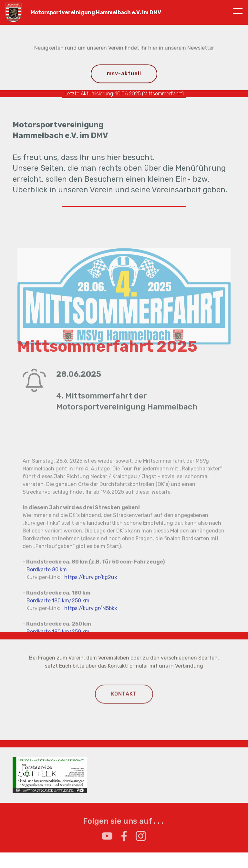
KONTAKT (124, 698)
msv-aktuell (124, 74)
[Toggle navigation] (238, 11)
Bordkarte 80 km (47, 613)
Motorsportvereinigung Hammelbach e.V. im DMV (93, 12)
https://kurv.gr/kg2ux (91, 621)
